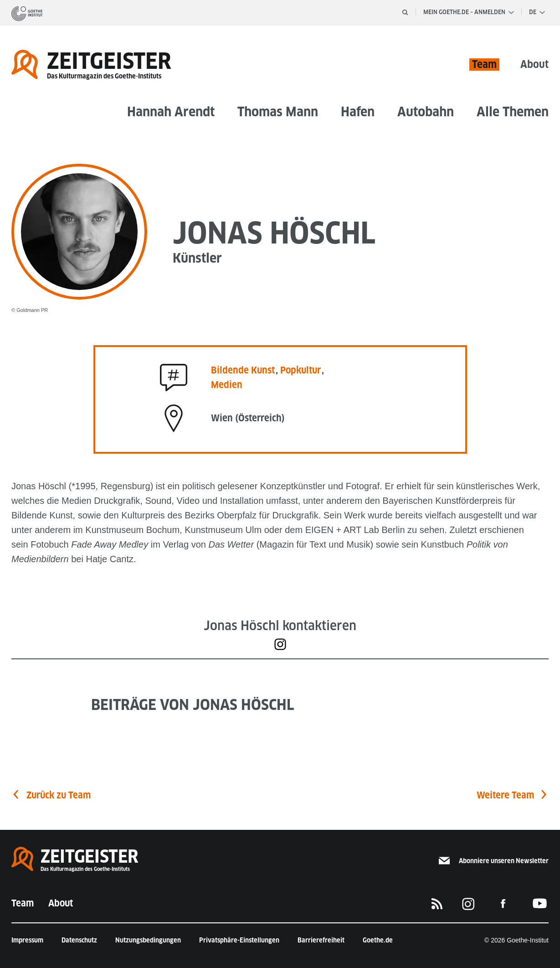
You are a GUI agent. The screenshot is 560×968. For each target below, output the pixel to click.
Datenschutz (79, 940)
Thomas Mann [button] (278, 111)
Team (484, 64)
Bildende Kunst (244, 370)
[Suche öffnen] (405, 12)
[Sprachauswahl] (537, 12)
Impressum (27, 940)
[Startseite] (27, 13)
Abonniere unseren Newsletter (494, 861)
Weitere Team (505, 795)
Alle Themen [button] (513, 111)
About (534, 64)
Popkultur (301, 370)
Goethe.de (378, 940)
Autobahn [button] (426, 111)
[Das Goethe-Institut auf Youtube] (540, 903)
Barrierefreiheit (321, 940)
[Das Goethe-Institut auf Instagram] (468, 903)
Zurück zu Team (59, 795)
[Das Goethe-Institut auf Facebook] (503, 903)
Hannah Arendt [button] (171, 111)
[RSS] (437, 903)
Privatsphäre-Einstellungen (239, 940)
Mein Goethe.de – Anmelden (469, 12)
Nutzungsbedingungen (148, 940)
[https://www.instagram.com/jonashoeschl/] (280, 644)
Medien (227, 385)
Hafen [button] (358, 111)
